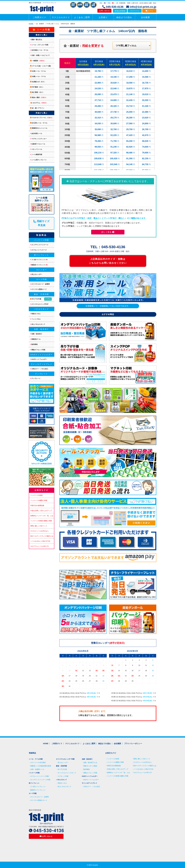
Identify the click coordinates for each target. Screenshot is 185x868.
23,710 (130, 106)
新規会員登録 (120, 11)
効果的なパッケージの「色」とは (42, 516)
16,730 (145, 83)
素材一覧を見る (36, 40)
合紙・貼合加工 (36, 334)
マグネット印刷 (63, 776)
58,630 (145, 141)
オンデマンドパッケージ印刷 (40, 780)
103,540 (114, 164)
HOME (31, 24)
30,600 (114, 124)
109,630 (98, 159)
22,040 (114, 89)
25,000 (130, 112)
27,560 (130, 124)
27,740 (114, 112)
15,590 (145, 77)
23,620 (145, 118)
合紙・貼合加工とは (90, 762)
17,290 (130, 77)
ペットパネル (35, 319)
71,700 (114, 141)
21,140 (130, 94)
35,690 (98, 129)
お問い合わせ (104, 11)
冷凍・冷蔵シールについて (40, 55)
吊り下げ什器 (41, 299)
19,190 (114, 77)
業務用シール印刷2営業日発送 (41, 766)
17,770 (114, 71)
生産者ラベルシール (38, 144)
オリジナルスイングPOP (39, 304)
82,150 (145, 159)
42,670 (145, 135)
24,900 (114, 100)
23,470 (114, 94)
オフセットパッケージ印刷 (40, 776)
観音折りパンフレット (38, 790)
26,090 (98, 94)
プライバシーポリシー (133, 744)
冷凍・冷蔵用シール (37, 769)
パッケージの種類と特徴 (39, 500)
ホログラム (39, 103)
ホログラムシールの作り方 (40, 546)
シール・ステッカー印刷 (39, 45)
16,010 (130, 71)
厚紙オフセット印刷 (38, 350)
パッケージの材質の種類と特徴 (41, 521)
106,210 (98, 153)
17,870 (145, 89)
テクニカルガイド (61, 17)
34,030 (98, 124)
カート (149, 11)
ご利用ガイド (40, 17)
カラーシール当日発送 (38, 762)
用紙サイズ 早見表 (42, 223)
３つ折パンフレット (39, 260)
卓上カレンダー (36, 274)
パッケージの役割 (36, 495)
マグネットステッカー (39, 139)
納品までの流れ (124, 17)
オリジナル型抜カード (39, 289)
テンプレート (35, 379)
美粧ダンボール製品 (90, 766)
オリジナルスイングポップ (67, 773)
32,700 (114, 129)
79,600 (145, 153)
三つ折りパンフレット (38, 787)
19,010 (145, 94)
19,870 (130, 89)
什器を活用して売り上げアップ (41, 511)
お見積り (103, 17)
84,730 (145, 164)
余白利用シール (36, 134)
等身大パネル (35, 314)
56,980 (98, 135)
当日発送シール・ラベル (39, 50)
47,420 (130, 135)
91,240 (114, 147)
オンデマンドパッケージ (39, 245)
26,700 (145, 129)
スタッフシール (36, 149)
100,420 (114, 159)
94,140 (130, 164)
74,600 (145, 147)
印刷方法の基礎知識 (37, 506)
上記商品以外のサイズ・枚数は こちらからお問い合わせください (108, 261)
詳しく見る (108, 232)
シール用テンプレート (39, 160)
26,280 (130, 118)
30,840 (98, 112)
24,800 (145, 124)
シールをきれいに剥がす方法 (40, 541)
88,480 (130, 153)
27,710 (98, 100)
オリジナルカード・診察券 (40, 284)
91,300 (130, 159)
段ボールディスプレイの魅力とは (42, 536)
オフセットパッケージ (39, 250)
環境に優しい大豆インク (39, 526)
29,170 (114, 118)
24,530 (98, 89)
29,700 (130, 129)
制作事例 (34, 344)
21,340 (98, 77)
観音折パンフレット (39, 265)
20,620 (114, 83)
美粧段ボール (35, 339)
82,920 (130, 147)
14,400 (145, 71)
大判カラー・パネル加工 (39, 369)
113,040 (98, 164)
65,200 (130, 141)
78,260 (98, 141)
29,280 (98, 106)
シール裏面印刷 (36, 155)
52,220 (114, 135)
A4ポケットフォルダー (39, 359)
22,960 (98, 83)
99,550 (98, 147)
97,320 (114, 153)
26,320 (114, 106)
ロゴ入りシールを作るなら (40, 531)
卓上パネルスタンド (38, 324)
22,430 (130, 100)
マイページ (135, 11)
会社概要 (145, 17)
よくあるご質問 (82, 17)
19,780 (98, 71)
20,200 (145, 100)
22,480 (145, 112)
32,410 (98, 118)
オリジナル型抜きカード (39, 800)
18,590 (130, 83)
